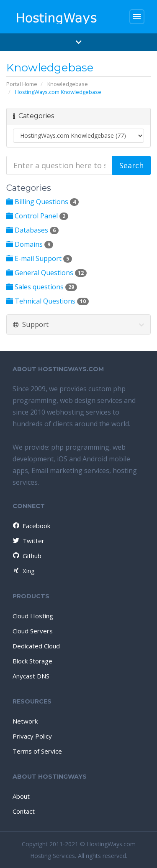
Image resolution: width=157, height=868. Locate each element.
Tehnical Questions (48, 301)
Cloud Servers (33, 631)
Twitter (28, 541)
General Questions (46, 273)
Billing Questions (42, 202)
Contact (24, 811)
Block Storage (32, 661)
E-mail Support (39, 258)
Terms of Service (37, 751)
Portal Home (22, 84)
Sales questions (42, 287)
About (21, 796)
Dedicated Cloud (36, 646)
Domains (30, 244)
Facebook (31, 526)
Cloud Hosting (33, 616)
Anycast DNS (31, 676)
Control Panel (37, 216)
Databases (32, 230)
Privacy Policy (32, 736)
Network (25, 721)
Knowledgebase (68, 84)
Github (27, 556)
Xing (23, 571)
